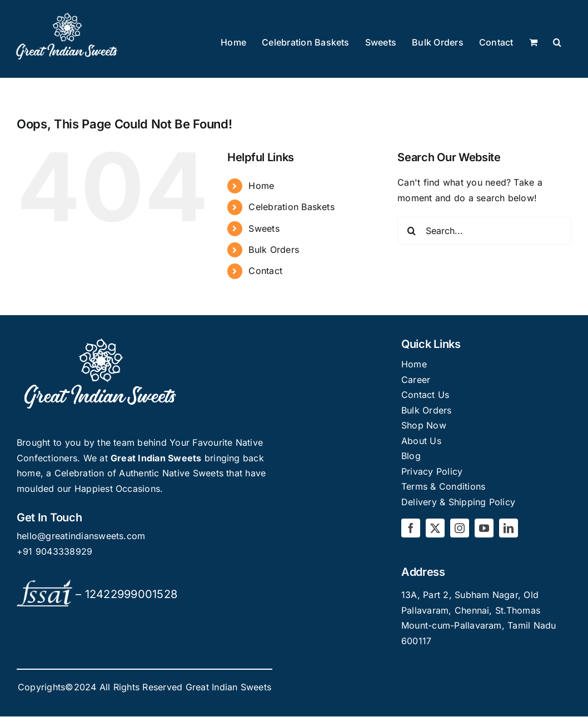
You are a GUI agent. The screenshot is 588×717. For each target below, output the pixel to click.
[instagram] (460, 528)
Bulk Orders (274, 250)
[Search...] (484, 231)
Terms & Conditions (443, 486)
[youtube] (484, 528)
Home (261, 186)
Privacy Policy (432, 471)
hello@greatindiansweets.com (81, 536)
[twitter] (435, 528)
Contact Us (425, 395)
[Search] (411, 231)
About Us (421, 441)
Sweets (264, 228)
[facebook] (411, 528)
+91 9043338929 (54, 551)
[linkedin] (509, 528)
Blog (411, 456)
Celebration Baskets (291, 207)
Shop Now (424, 425)
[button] (557, 43)
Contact (265, 271)
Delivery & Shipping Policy (458, 502)
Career (416, 380)
